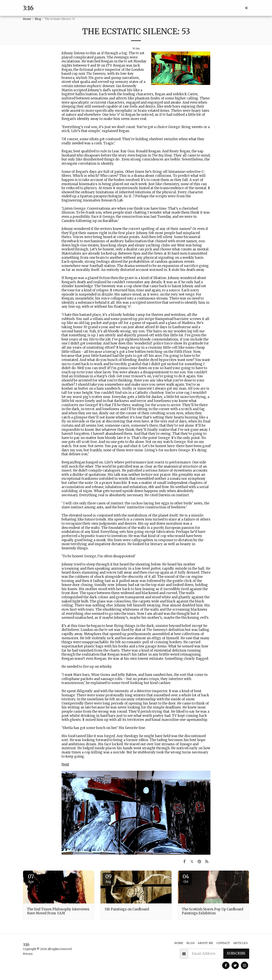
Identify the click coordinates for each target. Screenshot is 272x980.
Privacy (28, 954)
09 (108, 878)
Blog (38, 19)
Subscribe (236, 953)
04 (186, 878)
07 (31, 878)
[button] (246, 8)
